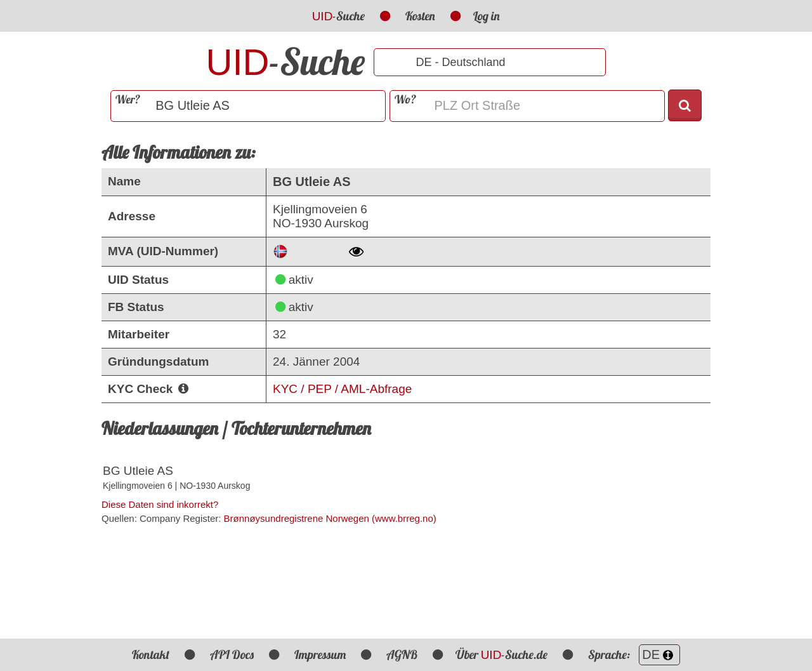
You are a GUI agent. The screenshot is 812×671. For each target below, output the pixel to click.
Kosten (420, 16)
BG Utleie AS (138, 471)
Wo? (405, 99)
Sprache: (634, 654)
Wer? (128, 99)
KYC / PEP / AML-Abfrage (342, 389)
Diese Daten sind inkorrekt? (160, 504)
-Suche (339, 16)
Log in (487, 16)
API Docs (232, 654)
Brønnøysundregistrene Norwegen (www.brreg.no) (330, 518)
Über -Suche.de (502, 654)
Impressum (320, 654)
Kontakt (151, 654)
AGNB (402, 654)
